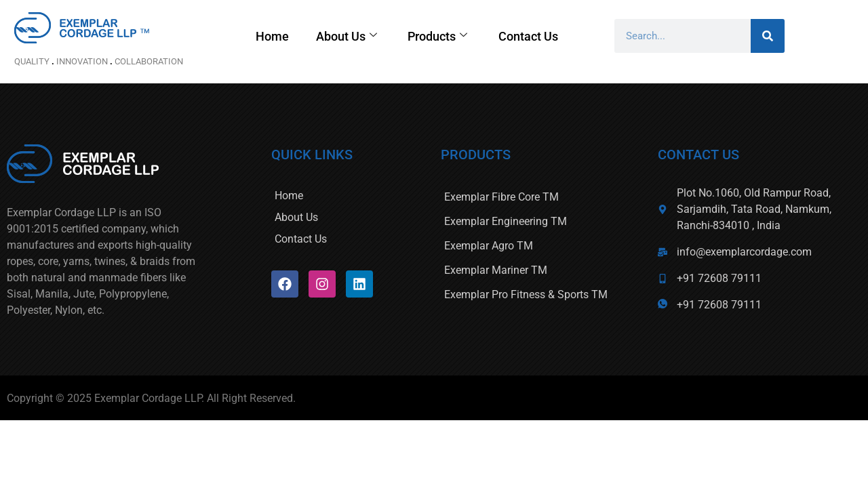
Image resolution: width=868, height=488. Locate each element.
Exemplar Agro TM (489, 246)
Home (305, 36)
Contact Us (562, 36)
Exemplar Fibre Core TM (501, 197)
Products (471, 36)
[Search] (801, 36)
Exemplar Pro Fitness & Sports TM (526, 294)
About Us (380, 36)
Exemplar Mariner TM (496, 270)
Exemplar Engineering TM (506, 221)
